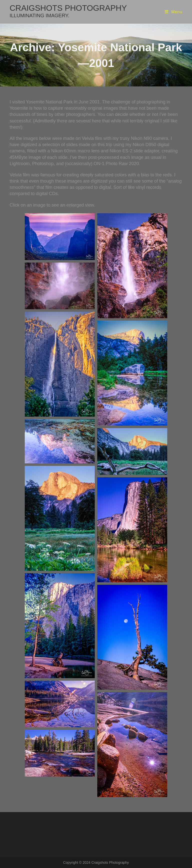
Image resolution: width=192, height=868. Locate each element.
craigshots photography (68, 11)
